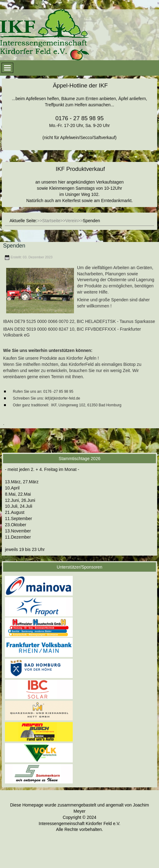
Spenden (14, 246)
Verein (71, 221)
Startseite (51, 221)
